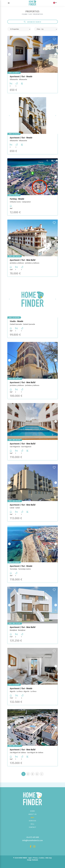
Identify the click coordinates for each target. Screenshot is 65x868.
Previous (9, 54)
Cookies (42, 858)
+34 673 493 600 (32, 837)
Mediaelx (35, 860)
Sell (33, 824)
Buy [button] (33, 818)
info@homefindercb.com (32, 840)
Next (56, 54)
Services (33, 821)
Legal (30, 858)
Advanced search (32, 22)
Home (32, 811)
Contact (33, 827)
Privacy (35, 858)
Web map (49, 858)
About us (33, 814)
